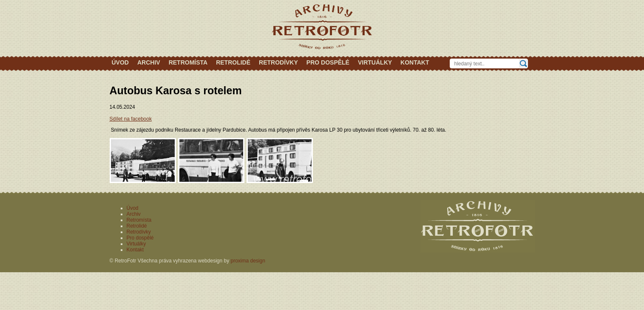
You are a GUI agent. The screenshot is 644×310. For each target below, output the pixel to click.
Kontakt (415, 62)
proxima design (248, 261)
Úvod (120, 62)
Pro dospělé (328, 62)
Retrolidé (233, 62)
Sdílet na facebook (131, 119)
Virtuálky (375, 62)
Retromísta (188, 62)
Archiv (149, 62)
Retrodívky (278, 62)
